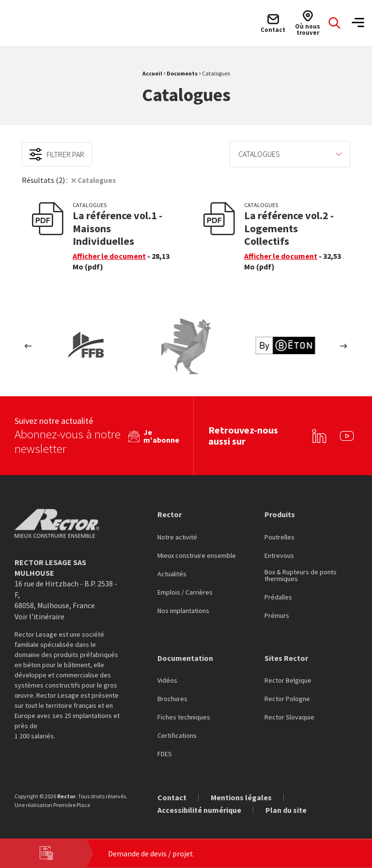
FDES (165, 753)
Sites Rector (286, 657)
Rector (170, 513)
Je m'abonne (161, 434)
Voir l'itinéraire (39, 615)
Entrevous (279, 554)
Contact (172, 796)
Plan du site (286, 808)
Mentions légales (241, 796)
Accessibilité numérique (199, 808)
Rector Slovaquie (289, 716)
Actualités (172, 573)
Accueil (152, 73)
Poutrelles (279, 536)
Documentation (185, 657)
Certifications (177, 734)
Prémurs (277, 614)
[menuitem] (290, 154)
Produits (280, 513)
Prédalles (278, 596)
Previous (28, 346)
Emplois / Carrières (185, 591)
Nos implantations (183, 610)
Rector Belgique (288, 679)
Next (344, 346)
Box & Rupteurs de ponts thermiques (301, 574)
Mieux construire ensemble (197, 554)
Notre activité (177, 536)
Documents (182, 73)
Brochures (172, 698)
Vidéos (167, 679)
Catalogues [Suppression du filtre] (98, 180)
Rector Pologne (287, 698)
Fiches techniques (184, 716)
